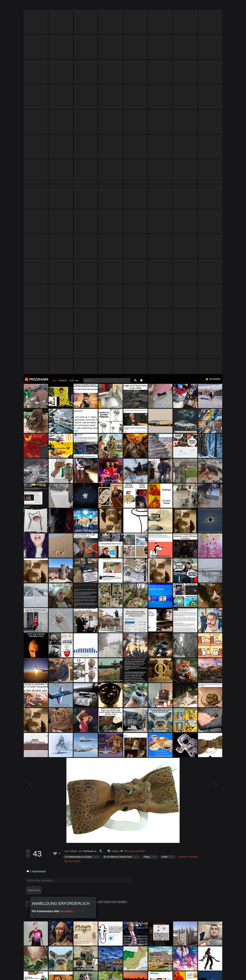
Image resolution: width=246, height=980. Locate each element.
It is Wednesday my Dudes (78, 483)
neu (54, 6)
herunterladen (138, 477)
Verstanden (224, 973)
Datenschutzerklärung (113, 975)
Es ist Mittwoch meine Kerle (118, 483)
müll (71, 6)
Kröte (165, 483)
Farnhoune (89, 477)
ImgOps (115, 477)
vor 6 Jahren (71, 477)
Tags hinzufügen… (73, 487)
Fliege (147, 483)
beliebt (63, 6)
